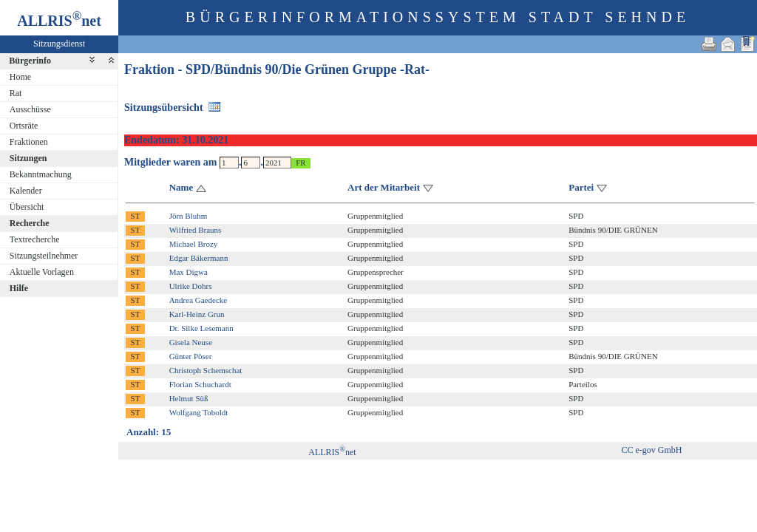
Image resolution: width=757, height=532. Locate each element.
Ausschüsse (30, 109)
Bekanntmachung (41, 174)
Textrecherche (35, 239)
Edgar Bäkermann (199, 258)
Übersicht (27, 207)
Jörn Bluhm (189, 216)
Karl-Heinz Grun (197, 314)
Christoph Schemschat (206, 370)
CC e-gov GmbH (651, 450)
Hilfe (19, 288)
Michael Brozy (194, 244)
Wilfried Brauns (196, 230)
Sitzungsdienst (59, 44)
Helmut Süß (189, 398)
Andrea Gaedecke (198, 300)
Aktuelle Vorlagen (42, 272)
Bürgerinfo (30, 61)
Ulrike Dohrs (191, 286)
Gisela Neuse (191, 342)
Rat (16, 93)
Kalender (26, 191)
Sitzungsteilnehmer (44, 256)
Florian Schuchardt (200, 384)
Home (20, 77)
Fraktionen (29, 142)
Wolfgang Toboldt (199, 412)
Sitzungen (28, 158)
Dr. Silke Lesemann (201, 328)
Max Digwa (189, 272)
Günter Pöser (191, 356)
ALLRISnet (332, 452)
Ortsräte (24, 126)
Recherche (30, 223)
